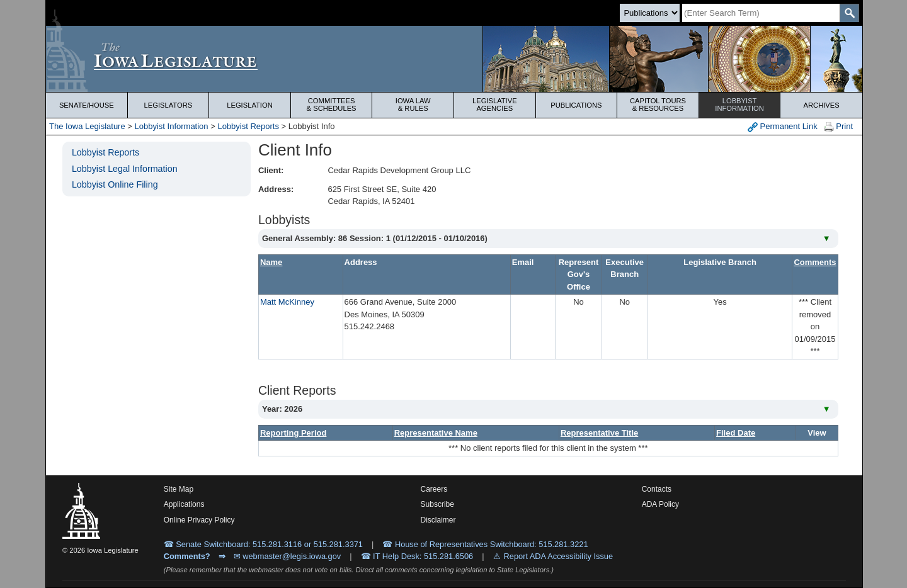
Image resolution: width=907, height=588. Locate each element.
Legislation (250, 105)
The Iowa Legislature (87, 126)
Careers (434, 489)
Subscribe (437, 504)
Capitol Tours (658, 105)
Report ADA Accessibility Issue (559, 556)
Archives (822, 105)
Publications (576, 105)
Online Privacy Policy (199, 520)
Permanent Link (783, 127)
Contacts (657, 489)
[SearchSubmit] (849, 13)
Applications (184, 504)
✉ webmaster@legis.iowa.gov (288, 556)
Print (838, 127)
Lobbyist (740, 105)
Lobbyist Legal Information (125, 169)
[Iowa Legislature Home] (454, 59)
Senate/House (87, 105)
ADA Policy (660, 504)
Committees (332, 105)
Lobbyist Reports (248, 126)
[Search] (761, 13)
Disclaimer (438, 520)
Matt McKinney (287, 302)
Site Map (179, 489)
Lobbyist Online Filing (115, 184)
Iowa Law (413, 105)
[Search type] (650, 13)
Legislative (495, 105)
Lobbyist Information (172, 126)
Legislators (168, 105)
